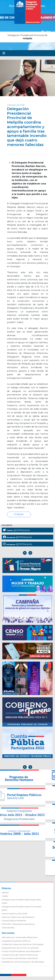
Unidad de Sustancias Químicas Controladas (23, 944)
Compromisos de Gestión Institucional (20, 955)
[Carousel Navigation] (27, 553)
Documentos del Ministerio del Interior (20, 958)
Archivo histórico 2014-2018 (14, 914)
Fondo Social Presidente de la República (21, 951)
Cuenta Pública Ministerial (14, 921)
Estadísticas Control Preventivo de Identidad (23, 962)
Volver (19, 514)
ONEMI (5, 896)
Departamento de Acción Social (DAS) (20, 948)
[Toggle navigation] (4, 53)
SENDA (5, 893)
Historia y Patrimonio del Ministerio (18, 917)
